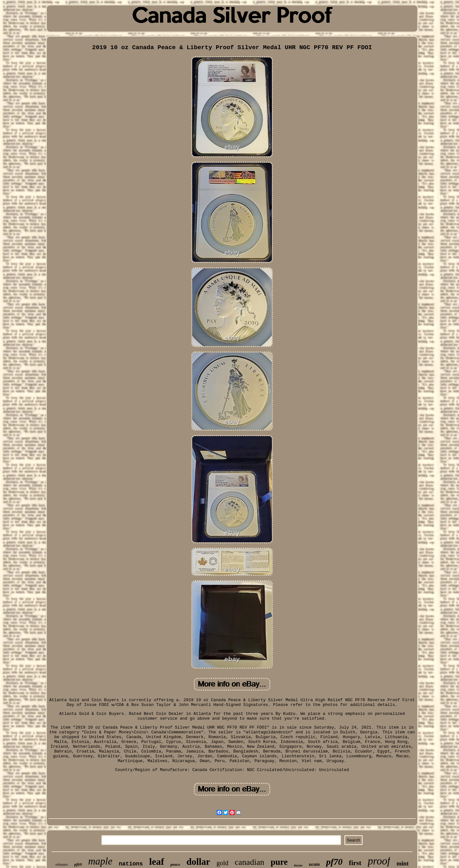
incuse (298, 865)
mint (403, 863)
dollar (198, 862)
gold (222, 863)
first (355, 863)
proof (379, 861)
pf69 (78, 864)
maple (100, 861)
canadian (250, 862)
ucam (314, 864)
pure (279, 862)
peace (175, 864)
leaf (157, 861)
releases (62, 864)
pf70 (334, 862)
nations (131, 864)
